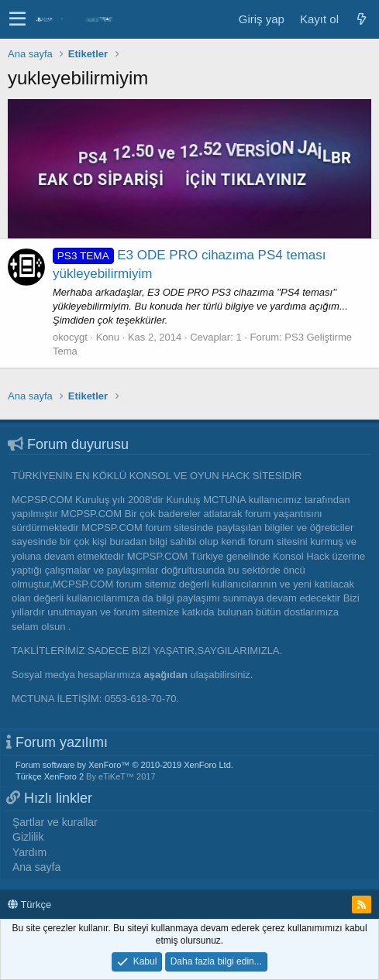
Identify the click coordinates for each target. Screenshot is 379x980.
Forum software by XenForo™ (124, 765)
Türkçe (29, 905)
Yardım (29, 852)
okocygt (70, 337)
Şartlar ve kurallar (55, 822)
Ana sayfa (36, 867)
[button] (17, 19)
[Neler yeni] (361, 19)
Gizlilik (28, 837)
